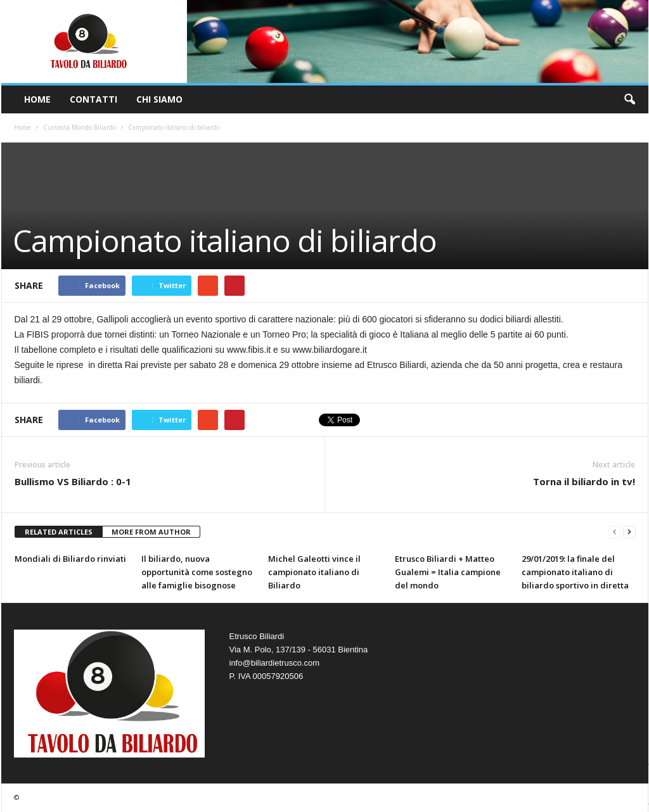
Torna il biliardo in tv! (584, 481)
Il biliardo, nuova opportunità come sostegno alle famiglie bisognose (197, 572)
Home (37, 99)
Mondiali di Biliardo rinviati (70, 559)
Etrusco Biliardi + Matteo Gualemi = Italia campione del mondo (448, 572)
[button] (629, 99)
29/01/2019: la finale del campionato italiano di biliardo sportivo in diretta (575, 572)
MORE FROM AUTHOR (151, 532)
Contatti (93, 99)
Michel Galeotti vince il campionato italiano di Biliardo (314, 572)
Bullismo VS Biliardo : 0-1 (73, 481)
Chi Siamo (159, 99)
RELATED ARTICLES (59, 532)
